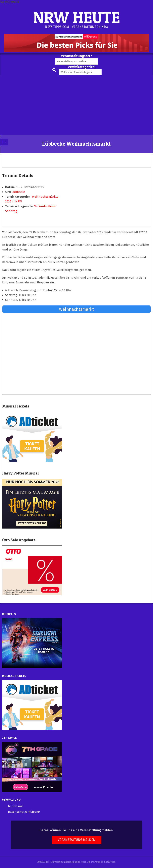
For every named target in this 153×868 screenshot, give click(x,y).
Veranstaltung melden (77, 840)
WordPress (110, 862)
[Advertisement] (76, 105)
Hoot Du (85, 862)
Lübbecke (18, 192)
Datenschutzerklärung (24, 812)
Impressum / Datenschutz (51, 862)
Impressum (16, 806)
